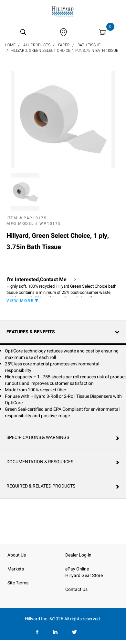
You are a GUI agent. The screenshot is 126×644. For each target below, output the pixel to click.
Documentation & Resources (40, 462)
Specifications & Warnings (38, 437)
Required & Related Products (41, 486)
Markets (16, 569)
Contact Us (76, 589)
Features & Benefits (31, 332)
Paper (64, 45)
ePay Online (77, 569)
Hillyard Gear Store (84, 575)
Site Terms (18, 583)
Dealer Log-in (78, 555)
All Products (37, 45)
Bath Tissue (89, 45)
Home (10, 45)
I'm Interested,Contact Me (37, 280)
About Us (17, 555)
